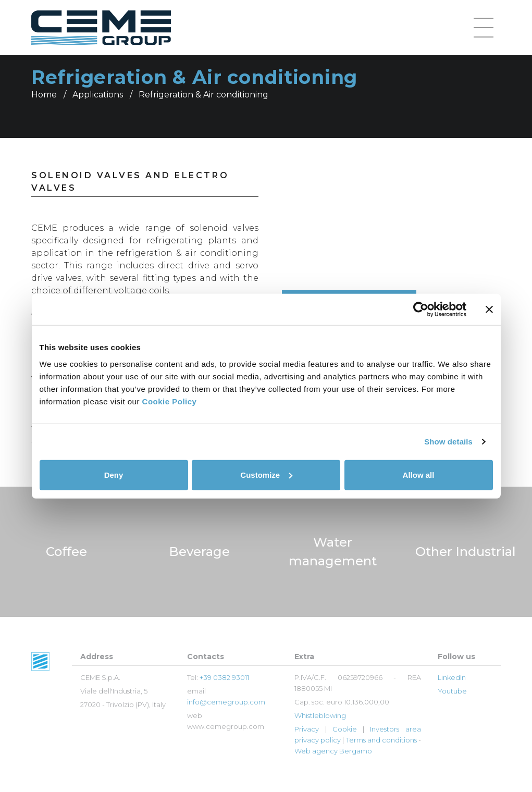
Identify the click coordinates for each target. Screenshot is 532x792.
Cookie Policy (170, 401)
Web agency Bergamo (333, 751)
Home (44, 95)
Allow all (419, 474)
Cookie (345, 729)
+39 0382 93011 (224, 677)
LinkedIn (452, 677)
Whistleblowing (320, 715)
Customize (266, 474)
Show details (448, 442)
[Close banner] (489, 310)
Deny (114, 474)
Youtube (452, 691)
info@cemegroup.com (226, 702)
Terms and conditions (381, 740)
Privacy (307, 729)
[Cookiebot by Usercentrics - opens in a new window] (421, 310)
